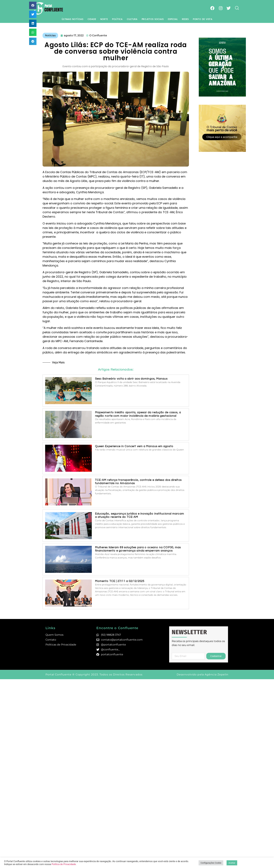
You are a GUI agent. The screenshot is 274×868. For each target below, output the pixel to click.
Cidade (92, 19)
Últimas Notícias (72, 19)
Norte (104, 19)
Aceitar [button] (232, 863)
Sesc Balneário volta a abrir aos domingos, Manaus (131, 379)
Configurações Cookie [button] (211, 863)
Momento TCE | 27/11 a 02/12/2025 (120, 581)
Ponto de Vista (203, 19)
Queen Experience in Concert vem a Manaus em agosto (134, 446)
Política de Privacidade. (64, 864)
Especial (173, 19)
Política (117, 19)
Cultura (132, 19)
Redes (185, 19)
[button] (33, 5)
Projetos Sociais (153, 19)
